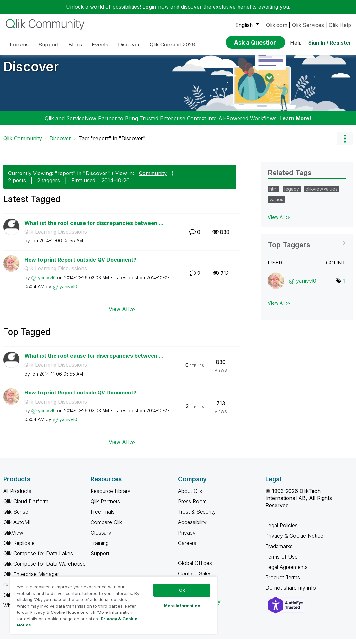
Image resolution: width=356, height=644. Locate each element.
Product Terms (283, 582)
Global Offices (195, 568)
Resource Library (110, 496)
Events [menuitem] (100, 45)
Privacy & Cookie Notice (294, 541)
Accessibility (192, 527)
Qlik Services (308, 25)
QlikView (13, 537)
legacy (292, 194)
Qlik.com (277, 25)
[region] (114, 605)
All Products (17, 496)
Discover (31, 71)
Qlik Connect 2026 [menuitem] (172, 45)
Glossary (101, 537)
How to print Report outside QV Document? (80, 264)
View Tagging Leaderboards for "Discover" (307, 247)
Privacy (187, 537)
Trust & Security (197, 517)
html (274, 194)
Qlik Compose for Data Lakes (38, 558)
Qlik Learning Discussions (56, 237)
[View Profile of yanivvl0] (47, 283)
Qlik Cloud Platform (26, 506)
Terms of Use (282, 561)
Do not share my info (292, 593)
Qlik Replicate (19, 548)
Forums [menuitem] (19, 45)
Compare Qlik (106, 527)
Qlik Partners (105, 506)
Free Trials (103, 517)
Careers (187, 548)
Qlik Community (23, 143)
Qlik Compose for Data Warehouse (44, 569)
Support (100, 558)
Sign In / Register (330, 43)
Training (100, 548)
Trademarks (279, 551)
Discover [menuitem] (129, 45)
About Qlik (190, 496)
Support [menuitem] (49, 45)
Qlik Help (340, 25)
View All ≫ (122, 314)
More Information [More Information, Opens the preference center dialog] (182, 606)
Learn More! (295, 123)
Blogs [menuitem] (75, 45)
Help (296, 43)
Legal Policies (282, 530)
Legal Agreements (287, 572)
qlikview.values (321, 194)
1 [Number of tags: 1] (344, 286)
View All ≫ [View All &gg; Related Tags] (279, 222)
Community (153, 178)
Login (149, 7)
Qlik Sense (16, 517)
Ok (182, 590)
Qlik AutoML (18, 527)
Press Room (192, 506)
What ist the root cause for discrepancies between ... (94, 228)
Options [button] (345, 143)
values (276, 204)
